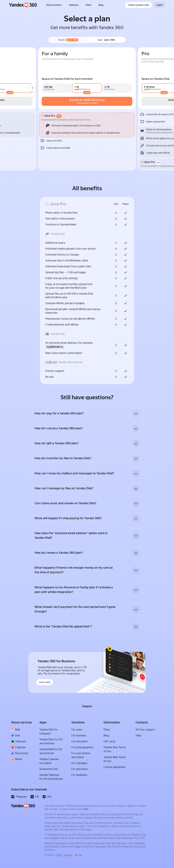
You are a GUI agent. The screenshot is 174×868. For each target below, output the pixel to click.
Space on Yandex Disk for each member (110, 79)
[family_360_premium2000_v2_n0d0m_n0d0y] (139, 88)
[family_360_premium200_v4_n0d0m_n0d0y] (95, 88)
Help (85, 813)
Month (68, 40)
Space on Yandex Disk (23, 79)
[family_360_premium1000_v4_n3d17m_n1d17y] (117, 88)
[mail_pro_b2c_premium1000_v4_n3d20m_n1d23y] (59, 88)
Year (107, 40)
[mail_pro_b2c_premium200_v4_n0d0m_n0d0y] (26, 88)
